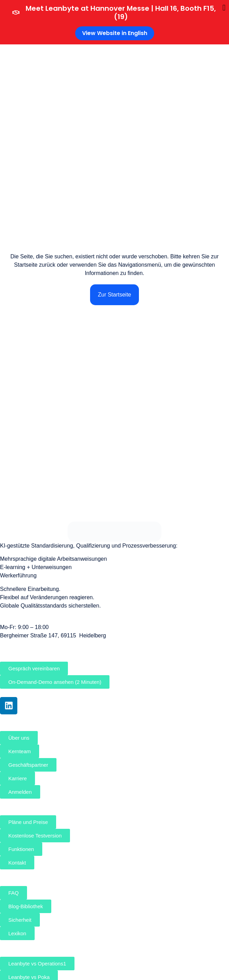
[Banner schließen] (224, 8)
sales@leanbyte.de (24, 644)
